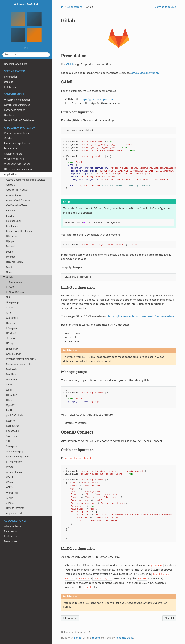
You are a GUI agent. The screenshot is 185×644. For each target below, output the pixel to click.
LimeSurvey (12, 349)
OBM (9, 385)
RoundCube (12, 431)
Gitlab (8, 278)
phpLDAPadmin (15, 416)
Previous (70, 618)
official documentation (145, 73)
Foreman (11, 257)
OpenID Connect (16, 293)
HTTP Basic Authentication (19, 169)
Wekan (10, 482)
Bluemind (11, 211)
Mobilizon (11, 374)
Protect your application (17, 144)
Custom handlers (13, 154)
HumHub (11, 323)
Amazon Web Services (18, 200)
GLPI (9, 297)
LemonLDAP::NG (26, 24)
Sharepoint (12, 446)
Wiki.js (10, 488)
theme (96, 638)
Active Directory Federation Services (26, 180)
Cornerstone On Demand (20, 231)
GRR (9, 313)
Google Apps (13, 302)
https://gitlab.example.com (97, 99)
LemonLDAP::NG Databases (19, 120)
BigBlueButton (14, 221)
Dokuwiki (11, 247)
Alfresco (10, 185)
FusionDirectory (15, 262)
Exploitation (10, 536)
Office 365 (12, 395)
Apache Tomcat (14, 472)
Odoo (9, 390)
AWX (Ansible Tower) (17, 206)
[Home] (62, 7)
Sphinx (78, 638)
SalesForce (12, 436)
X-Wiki (10, 498)
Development (11, 542)
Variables (9, 138)
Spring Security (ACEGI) (19, 457)
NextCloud (12, 380)
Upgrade (9, 82)
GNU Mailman (14, 354)
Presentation (11, 77)
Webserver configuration (17, 100)
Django (10, 241)
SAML (11, 287)
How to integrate (15, 508)
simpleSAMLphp (15, 452)
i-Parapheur (12, 328)
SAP (8, 441)
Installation (10, 87)
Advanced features (14, 526)
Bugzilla (10, 216)
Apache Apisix (14, 195)
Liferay (10, 344)
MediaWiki (12, 369)
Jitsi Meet (11, 339)
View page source (165, 7)
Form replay (10, 149)
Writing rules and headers (18, 133)
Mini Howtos (11, 531)
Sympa (10, 467)
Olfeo (9, 400)
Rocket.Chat (13, 426)
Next (169, 618)
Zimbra (10, 503)
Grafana (10, 308)
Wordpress (12, 493)
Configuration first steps (17, 105)
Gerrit (9, 267)
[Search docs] (26, 55)
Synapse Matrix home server (21, 359)
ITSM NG (11, 333)
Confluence (12, 226)
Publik (9, 411)
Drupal (10, 252)
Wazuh (10, 477)
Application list (14, 513)
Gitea (9, 272)
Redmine (11, 421)
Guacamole (12, 318)
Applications (9, 175)
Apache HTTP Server (17, 190)
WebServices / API (14, 159)
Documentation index (16, 64)
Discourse (11, 236)
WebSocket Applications (17, 164)
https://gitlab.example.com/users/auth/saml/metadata (141, 316)
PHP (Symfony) (14, 462)
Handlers (9, 115)
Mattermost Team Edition (20, 364)
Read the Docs (124, 638)
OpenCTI (11, 405)
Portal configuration (15, 110)
